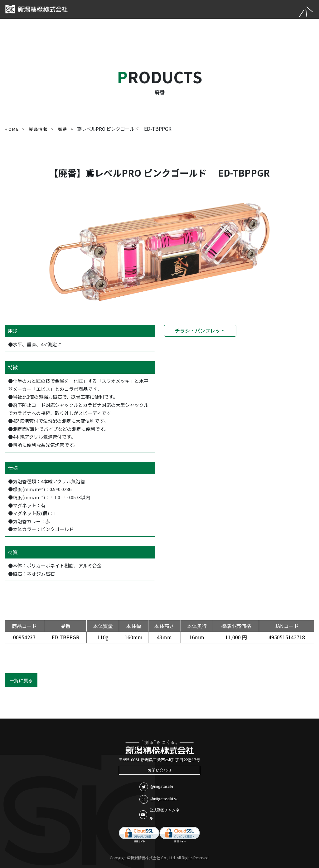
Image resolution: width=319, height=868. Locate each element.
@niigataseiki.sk (158, 799)
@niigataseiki (156, 787)
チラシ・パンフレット (200, 330)
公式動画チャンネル (159, 814)
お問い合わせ (160, 770)
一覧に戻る (21, 680)
